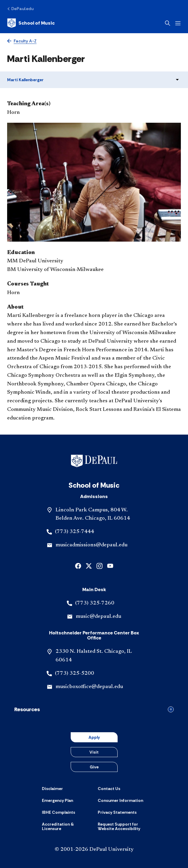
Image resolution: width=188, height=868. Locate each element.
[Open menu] (178, 23)
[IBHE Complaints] (59, 812)
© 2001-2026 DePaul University (94, 850)
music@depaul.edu (98, 617)
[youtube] (110, 565)
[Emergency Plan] (57, 800)
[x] (89, 565)
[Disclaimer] (52, 789)
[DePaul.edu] (20, 9)
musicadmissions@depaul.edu (91, 545)
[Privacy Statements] (117, 812)
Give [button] (94, 767)
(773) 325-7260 (95, 603)
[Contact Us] (109, 789)
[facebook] (78, 565)
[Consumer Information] (120, 800)
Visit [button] (94, 752)
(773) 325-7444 (75, 532)
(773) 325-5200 (75, 674)
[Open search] (168, 23)
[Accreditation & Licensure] (66, 827)
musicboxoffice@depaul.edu (89, 687)
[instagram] (99, 565)
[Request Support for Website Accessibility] (122, 827)
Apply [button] (94, 737)
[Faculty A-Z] (22, 41)
